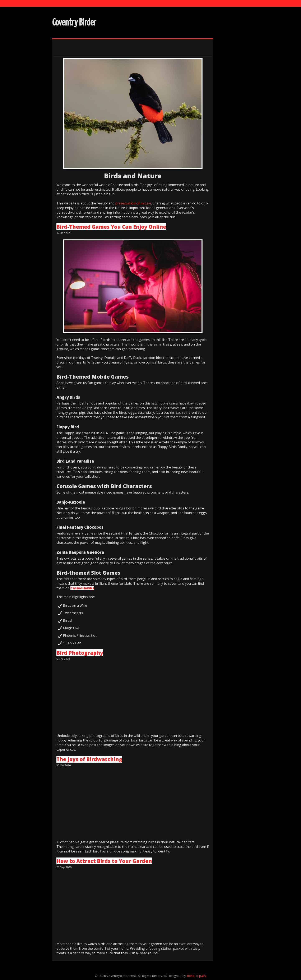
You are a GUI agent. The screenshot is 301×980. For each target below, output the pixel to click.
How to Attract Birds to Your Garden (104, 861)
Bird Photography (80, 653)
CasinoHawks (82, 588)
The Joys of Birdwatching (89, 759)
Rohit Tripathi (197, 976)
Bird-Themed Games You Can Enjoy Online (111, 227)
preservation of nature (133, 203)
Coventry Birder (74, 23)
